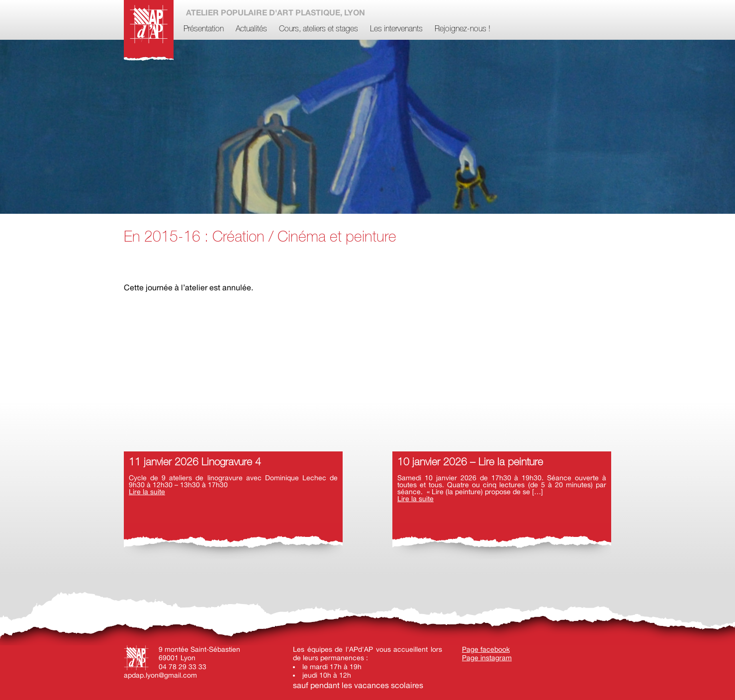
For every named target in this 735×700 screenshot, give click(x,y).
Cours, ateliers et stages (319, 29)
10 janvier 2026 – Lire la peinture (470, 463)
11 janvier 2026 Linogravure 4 (195, 463)
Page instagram (487, 658)
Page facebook (486, 649)
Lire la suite (147, 492)
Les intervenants (396, 29)
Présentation (204, 29)
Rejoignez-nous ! (462, 29)
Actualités (251, 29)
